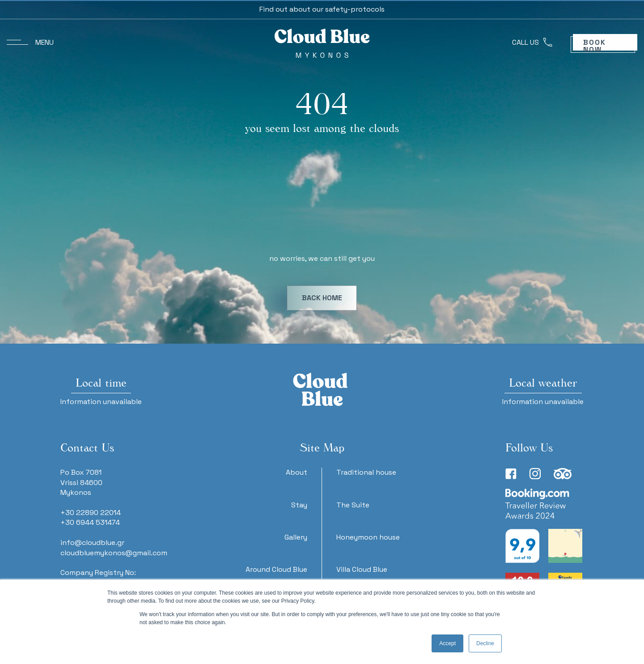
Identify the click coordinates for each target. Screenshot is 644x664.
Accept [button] (447, 643)
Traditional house (366, 472)
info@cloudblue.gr (92, 543)
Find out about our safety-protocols (322, 9)
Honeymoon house (368, 537)
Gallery (296, 537)
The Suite (353, 505)
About (297, 472)
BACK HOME (322, 298)
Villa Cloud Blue (362, 569)
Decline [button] (485, 643)
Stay (299, 505)
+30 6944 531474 (90, 522)
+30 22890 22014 (91, 513)
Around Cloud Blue (276, 569)
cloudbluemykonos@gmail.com (114, 553)
